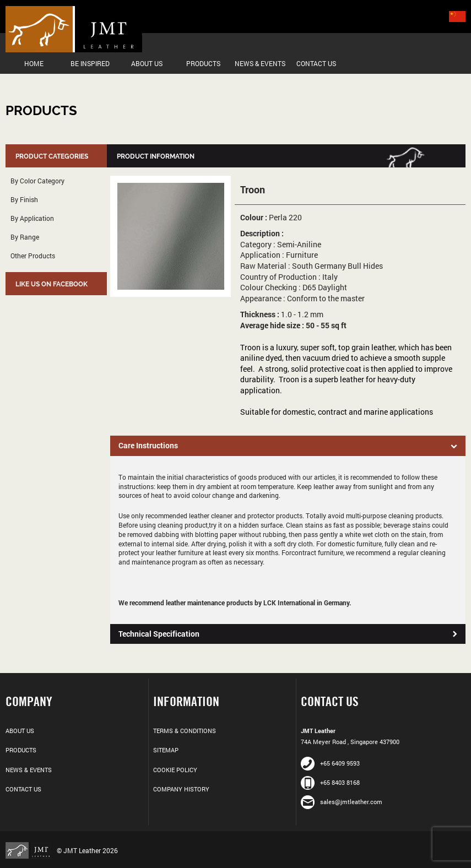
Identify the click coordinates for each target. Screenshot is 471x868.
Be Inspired (90, 63)
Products (203, 63)
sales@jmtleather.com (342, 802)
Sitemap (166, 750)
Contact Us (316, 63)
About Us (147, 63)
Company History (181, 789)
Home (34, 63)
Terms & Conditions (185, 731)
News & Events (260, 63)
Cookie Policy (175, 770)
